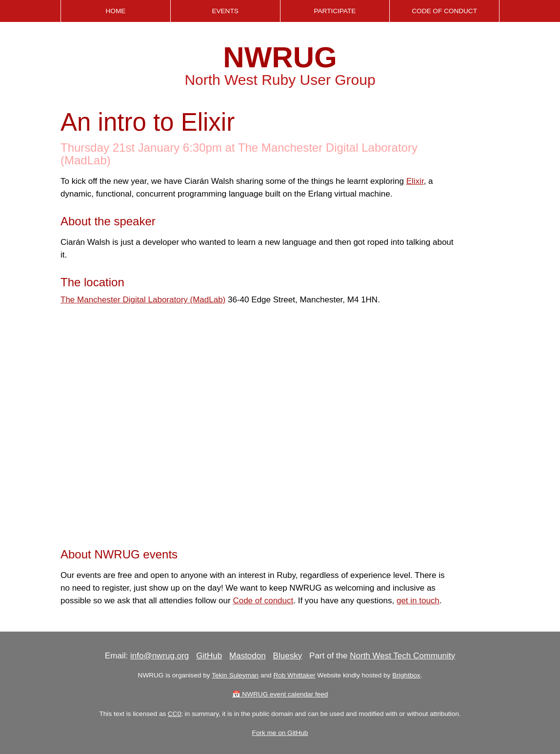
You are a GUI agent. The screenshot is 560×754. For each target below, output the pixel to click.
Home (115, 11)
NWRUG (280, 57)
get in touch (418, 601)
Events (225, 11)
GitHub (209, 656)
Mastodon (248, 656)
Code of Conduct (444, 11)
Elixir (415, 181)
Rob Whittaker (294, 675)
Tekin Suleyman (235, 675)
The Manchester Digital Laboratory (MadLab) (143, 300)
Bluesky (288, 656)
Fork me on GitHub (280, 733)
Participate (335, 11)
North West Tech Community (402, 656)
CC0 (174, 714)
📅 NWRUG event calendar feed (280, 694)
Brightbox (406, 675)
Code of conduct (263, 601)
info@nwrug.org (160, 656)
